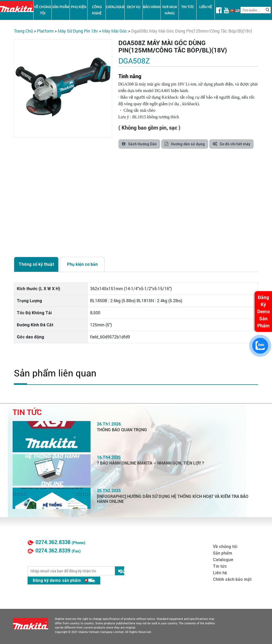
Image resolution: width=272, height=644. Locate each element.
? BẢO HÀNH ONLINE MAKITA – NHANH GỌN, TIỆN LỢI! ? (150, 463)
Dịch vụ (134, 7)
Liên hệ (206, 7)
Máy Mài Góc (115, 31)
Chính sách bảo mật (232, 579)
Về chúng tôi (43, 10)
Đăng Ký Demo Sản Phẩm (264, 312)
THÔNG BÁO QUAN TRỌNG (122, 430)
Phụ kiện (79, 7)
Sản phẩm (61, 7)
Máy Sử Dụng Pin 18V (78, 31)
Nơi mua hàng (170, 10)
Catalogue (115, 7)
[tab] (36, 264)
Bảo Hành (152, 7)
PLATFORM (45, 31)
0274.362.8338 (53, 542)
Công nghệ (97, 10)
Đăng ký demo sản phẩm (64, 580)
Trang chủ (23, 31)
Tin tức (188, 7)
